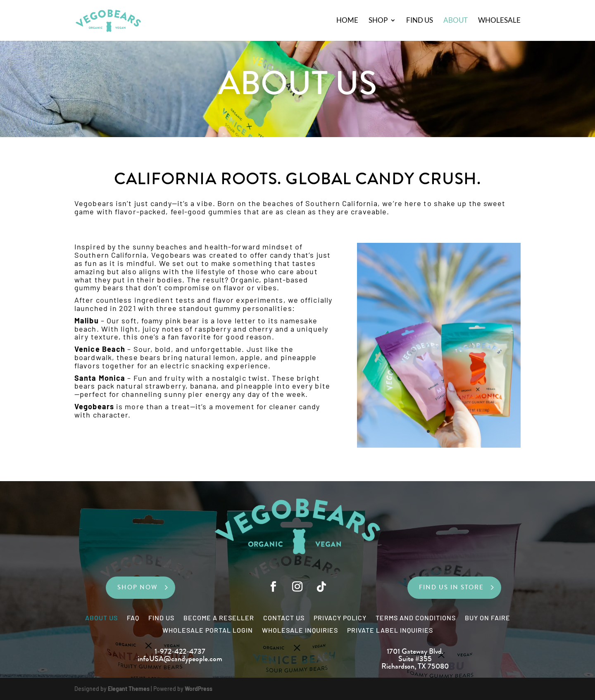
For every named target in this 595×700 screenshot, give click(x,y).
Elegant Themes (129, 689)
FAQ (133, 618)
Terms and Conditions (416, 618)
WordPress (199, 689)
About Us (101, 618)
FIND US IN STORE (451, 587)
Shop (378, 21)
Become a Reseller (219, 618)
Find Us (420, 21)
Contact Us (284, 618)
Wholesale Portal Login (208, 631)
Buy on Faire (488, 618)
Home (347, 21)
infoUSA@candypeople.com (180, 659)
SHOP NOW (138, 587)
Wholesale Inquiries (300, 631)
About (456, 21)
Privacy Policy (340, 618)
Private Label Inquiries (390, 631)
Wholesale (499, 21)
